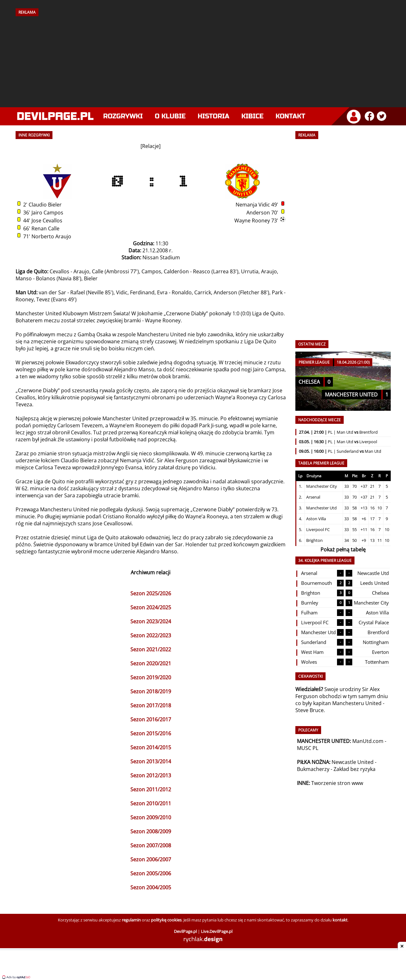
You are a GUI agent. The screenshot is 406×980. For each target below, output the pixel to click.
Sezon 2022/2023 (151, 635)
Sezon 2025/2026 (151, 593)
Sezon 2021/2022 (151, 649)
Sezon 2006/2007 (151, 859)
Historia (213, 116)
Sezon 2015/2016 (151, 733)
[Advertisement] (203, 59)
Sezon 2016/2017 (151, 719)
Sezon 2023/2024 (151, 621)
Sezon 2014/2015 (151, 747)
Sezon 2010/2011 (151, 803)
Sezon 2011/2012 (151, 789)
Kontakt (290, 116)
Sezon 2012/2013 (151, 775)
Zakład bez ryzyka (354, 769)
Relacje (151, 146)
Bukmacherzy (313, 769)
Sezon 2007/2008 (151, 845)
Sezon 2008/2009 (151, 831)
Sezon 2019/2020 (151, 677)
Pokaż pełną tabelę (343, 549)
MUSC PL (308, 748)
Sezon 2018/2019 (151, 691)
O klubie (170, 116)
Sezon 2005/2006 (151, 873)
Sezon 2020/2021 (151, 663)
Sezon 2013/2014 (151, 761)
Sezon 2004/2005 (151, 887)
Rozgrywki (123, 116)
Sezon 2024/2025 (151, 607)
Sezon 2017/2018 (151, 705)
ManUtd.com (368, 741)
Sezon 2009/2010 (151, 817)
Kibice (252, 116)
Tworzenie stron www (337, 783)
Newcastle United (353, 762)
